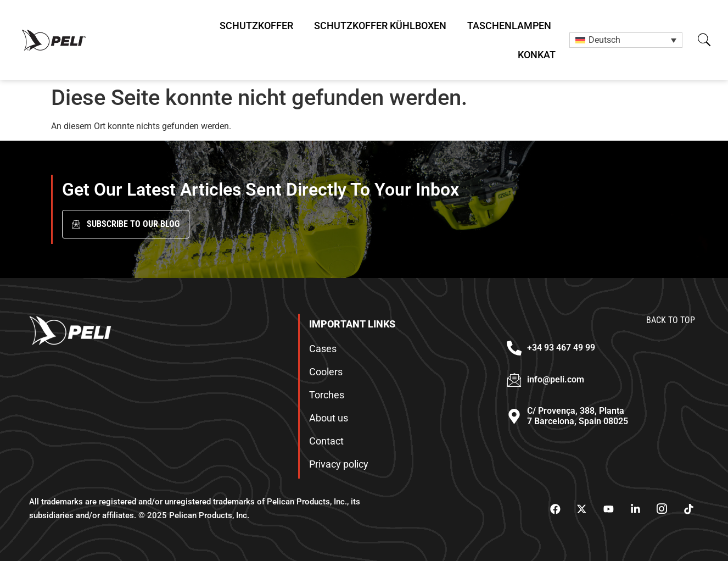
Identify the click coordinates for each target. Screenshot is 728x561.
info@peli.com (556, 379)
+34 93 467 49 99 (561, 348)
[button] (704, 40)
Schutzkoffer (256, 26)
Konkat (537, 55)
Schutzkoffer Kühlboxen (380, 26)
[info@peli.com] (514, 380)
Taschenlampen (509, 26)
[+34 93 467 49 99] (514, 348)
